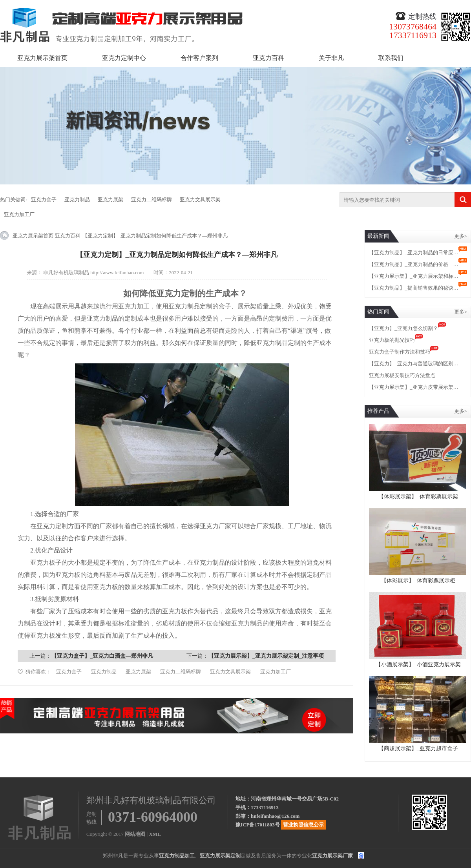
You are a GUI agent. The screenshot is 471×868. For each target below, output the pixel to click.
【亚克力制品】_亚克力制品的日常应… (414, 253)
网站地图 (135, 834)
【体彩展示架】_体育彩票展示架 (418, 497)
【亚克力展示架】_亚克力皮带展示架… (414, 387)
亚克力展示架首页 (42, 58)
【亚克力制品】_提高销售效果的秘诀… (414, 288)
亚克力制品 (77, 200)
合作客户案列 (199, 58)
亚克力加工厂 (19, 214)
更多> (461, 236)
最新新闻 (378, 236)
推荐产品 (378, 411)
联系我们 (391, 58)
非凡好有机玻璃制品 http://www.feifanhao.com (94, 273)
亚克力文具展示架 (200, 200)
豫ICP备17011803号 (258, 825)
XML (155, 834)
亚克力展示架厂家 (332, 856)
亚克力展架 (110, 200)
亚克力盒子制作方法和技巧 (400, 352)
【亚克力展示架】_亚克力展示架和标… (414, 276)
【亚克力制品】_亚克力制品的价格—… (414, 264)
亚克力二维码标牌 (152, 200)
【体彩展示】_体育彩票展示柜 (418, 581)
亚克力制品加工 (177, 856)
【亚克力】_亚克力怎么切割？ (403, 328)
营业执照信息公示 (303, 825)
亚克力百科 (268, 58)
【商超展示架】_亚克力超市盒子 (418, 749)
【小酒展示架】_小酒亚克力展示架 (418, 665)
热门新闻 (378, 312)
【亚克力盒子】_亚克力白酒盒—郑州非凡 (102, 656)
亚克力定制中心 (124, 58)
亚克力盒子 (44, 200)
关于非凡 (331, 58)
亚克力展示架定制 (220, 856)
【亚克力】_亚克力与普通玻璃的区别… (414, 364)
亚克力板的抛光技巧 (392, 340)
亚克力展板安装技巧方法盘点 (402, 375)
